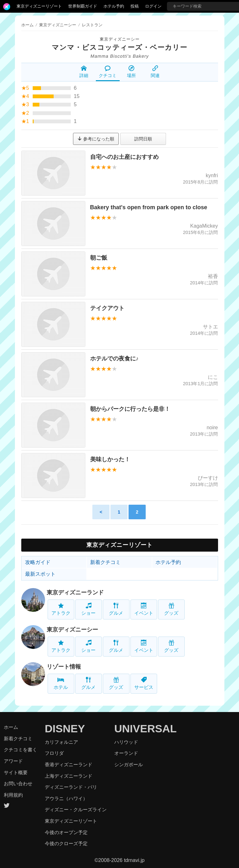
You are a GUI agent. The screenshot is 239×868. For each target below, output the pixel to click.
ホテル (61, 683)
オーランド (126, 753)
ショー (88, 609)
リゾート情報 (64, 667)
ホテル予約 (114, 6)
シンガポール (129, 764)
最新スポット (40, 574)
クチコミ (108, 72)
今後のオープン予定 (66, 832)
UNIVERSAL (145, 729)
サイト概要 (16, 772)
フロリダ (54, 753)
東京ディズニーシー (120, 39)
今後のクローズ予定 (66, 843)
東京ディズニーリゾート (39, 6)
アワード (13, 761)
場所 (131, 72)
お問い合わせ (18, 784)
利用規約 (13, 795)
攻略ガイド (38, 562)
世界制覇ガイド (83, 6)
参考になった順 (96, 139)
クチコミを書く (20, 750)
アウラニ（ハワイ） (66, 798)
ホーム (27, 25)
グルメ (116, 609)
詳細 (84, 72)
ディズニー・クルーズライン (76, 810)
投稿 (135, 6)
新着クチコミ (105, 562)
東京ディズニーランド (75, 593)
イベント (144, 609)
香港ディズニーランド (69, 764)
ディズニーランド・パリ (71, 787)
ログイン (153, 6)
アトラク (61, 609)
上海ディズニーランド (69, 776)
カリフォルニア (61, 742)
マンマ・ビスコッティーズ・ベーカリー (119, 47)
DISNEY (65, 729)
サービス (144, 683)
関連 (155, 72)
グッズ (171, 609)
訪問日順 (143, 139)
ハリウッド (126, 742)
